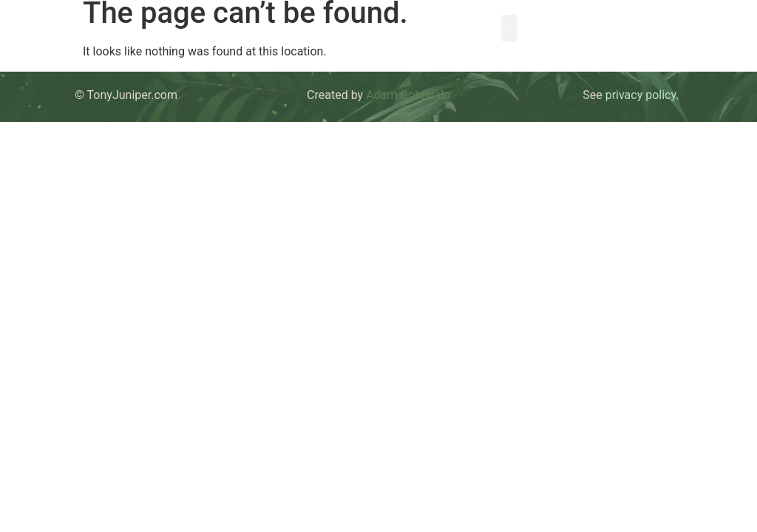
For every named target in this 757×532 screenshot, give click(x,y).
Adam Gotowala (408, 95)
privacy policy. (642, 95)
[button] (509, 28)
